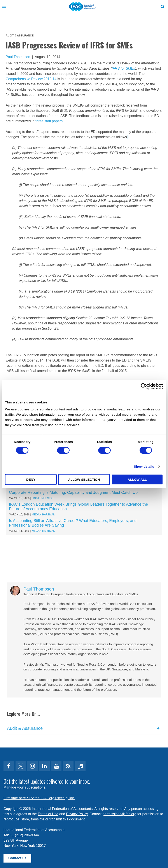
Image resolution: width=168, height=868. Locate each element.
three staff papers (49, 121)
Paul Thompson (18, 57)
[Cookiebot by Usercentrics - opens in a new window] (144, 386)
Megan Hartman (44, 515)
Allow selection (84, 479)
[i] (128, 137)
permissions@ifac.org (119, 814)
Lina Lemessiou (43, 498)
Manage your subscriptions (24, 787)
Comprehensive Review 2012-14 (31, 79)
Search (163, 7)
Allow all (137, 479)
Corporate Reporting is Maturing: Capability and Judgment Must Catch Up (73, 493)
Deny (31, 479)
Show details (144, 466)
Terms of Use (48, 814)
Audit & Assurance (20, 36)
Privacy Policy (77, 814)
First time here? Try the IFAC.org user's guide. (39, 798)
